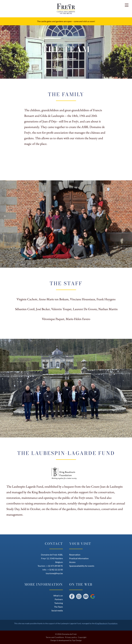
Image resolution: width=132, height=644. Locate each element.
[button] (127, 5)
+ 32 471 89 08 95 (55, 566)
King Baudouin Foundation (106, 623)
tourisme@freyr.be (54, 573)
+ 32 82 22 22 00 (55, 570)
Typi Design (77, 640)
